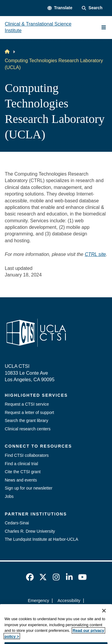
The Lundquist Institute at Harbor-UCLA (42, 539)
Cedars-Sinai (17, 523)
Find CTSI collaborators (27, 455)
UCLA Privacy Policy (54, 611)
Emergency (38, 601)
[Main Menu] (104, 27)
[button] (60, 8)
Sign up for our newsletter (29, 488)
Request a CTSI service (27, 404)
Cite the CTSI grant (23, 472)
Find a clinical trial (21, 464)
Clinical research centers (28, 429)
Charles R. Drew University (30, 531)
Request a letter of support (29, 412)
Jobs (9, 496)
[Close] (104, 619)
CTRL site (95, 254)
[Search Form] (92, 8)
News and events (21, 480)
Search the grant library (27, 421)
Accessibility (69, 601)
